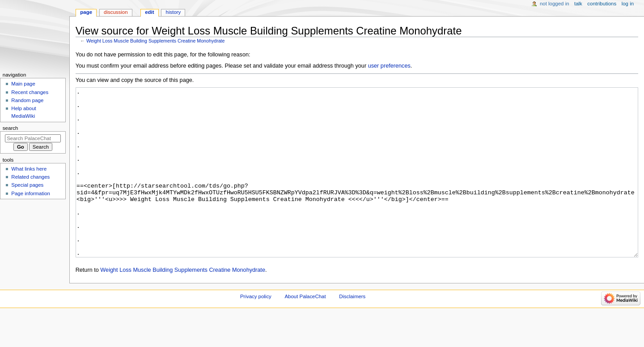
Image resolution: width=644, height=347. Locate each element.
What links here (29, 169)
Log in (628, 4)
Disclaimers (352, 330)
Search (11, 128)
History (174, 12)
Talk (578, 4)
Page (86, 12)
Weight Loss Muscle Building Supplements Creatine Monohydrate (156, 41)
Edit (149, 12)
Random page (27, 100)
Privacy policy (256, 330)
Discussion (116, 12)
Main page (23, 84)
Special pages (27, 185)
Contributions (602, 4)
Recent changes (30, 92)
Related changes (30, 177)
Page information (31, 193)
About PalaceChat (305, 330)
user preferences (389, 66)
